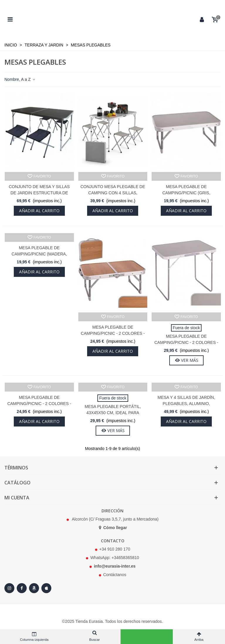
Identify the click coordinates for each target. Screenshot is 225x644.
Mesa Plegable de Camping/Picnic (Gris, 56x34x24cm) (186, 193)
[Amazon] (34, 588)
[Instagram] (9, 588)
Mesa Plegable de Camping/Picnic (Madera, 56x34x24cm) (39, 254)
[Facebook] (22, 588)
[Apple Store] (46, 588)
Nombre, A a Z (20, 79)
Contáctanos (115, 575)
